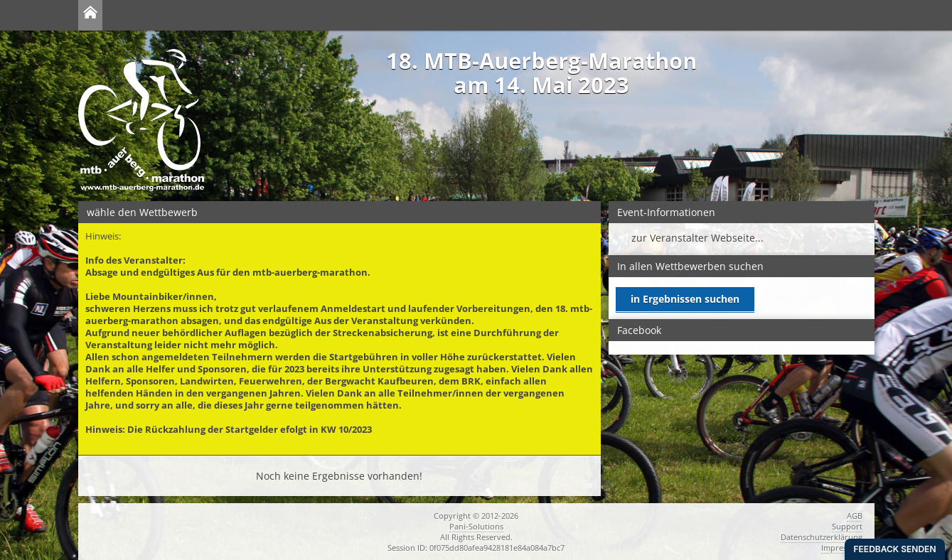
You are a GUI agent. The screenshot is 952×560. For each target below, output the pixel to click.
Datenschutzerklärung (822, 537)
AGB (855, 516)
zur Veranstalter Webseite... (697, 238)
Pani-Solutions (476, 526)
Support (847, 526)
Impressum (842, 548)
